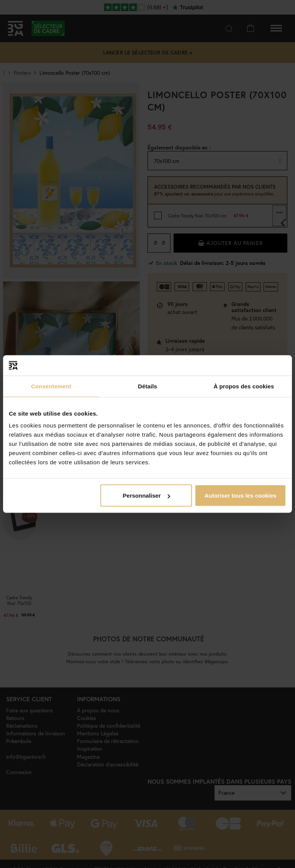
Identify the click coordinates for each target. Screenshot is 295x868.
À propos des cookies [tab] (244, 386)
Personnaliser (146, 496)
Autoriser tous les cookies (241, 496)
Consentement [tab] (51, 386)
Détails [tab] (147, 386)
